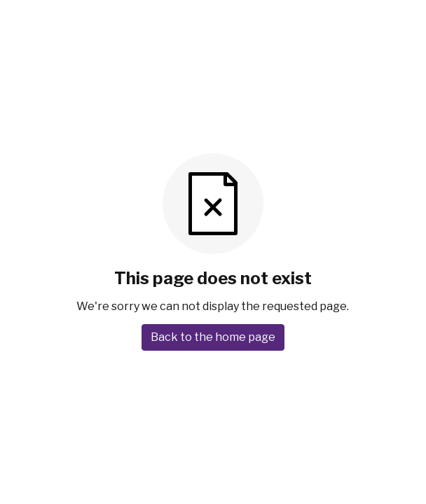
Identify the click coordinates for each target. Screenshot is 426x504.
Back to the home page (213, 337)
